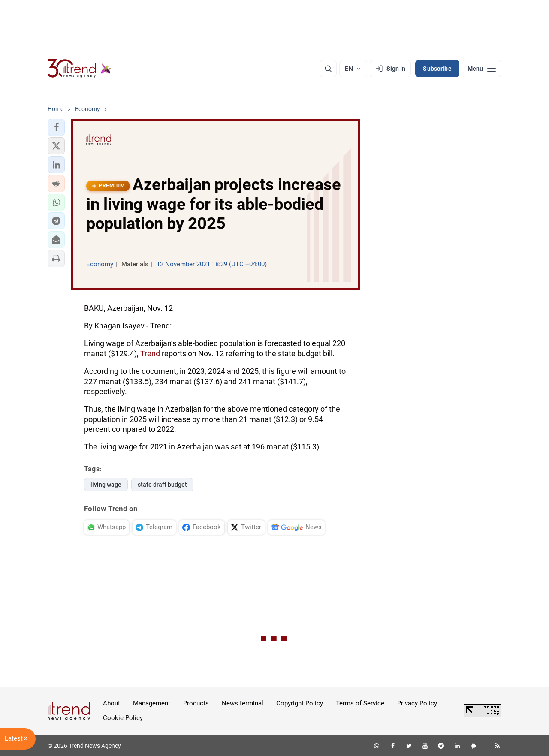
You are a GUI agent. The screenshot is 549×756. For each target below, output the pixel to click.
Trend (150, 354)
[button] (56, 127)
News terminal (243, 703)
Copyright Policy (300, 703)
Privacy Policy (417, 703)
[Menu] (482, 69)
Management (152, 703)
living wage (106, 485)
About (112, 703)
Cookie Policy (123, 718)
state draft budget (162, 485)
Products (196, 703)
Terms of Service (360, 703)
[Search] (328, 69)
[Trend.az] (79, 69)
